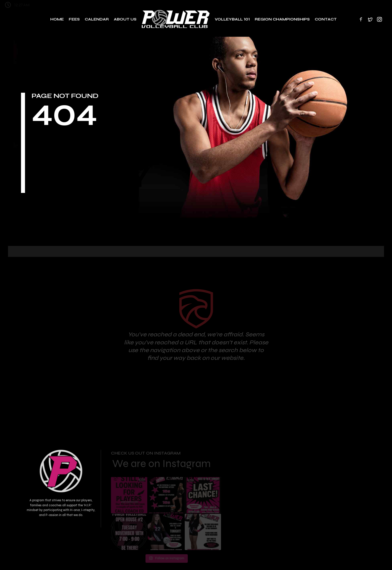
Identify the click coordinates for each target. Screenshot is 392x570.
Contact (326, 19)
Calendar (97, 19)
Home (57, 19)
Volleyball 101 (232, 19)
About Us (125, 19)
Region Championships (282, 19)
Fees (74, 19)
